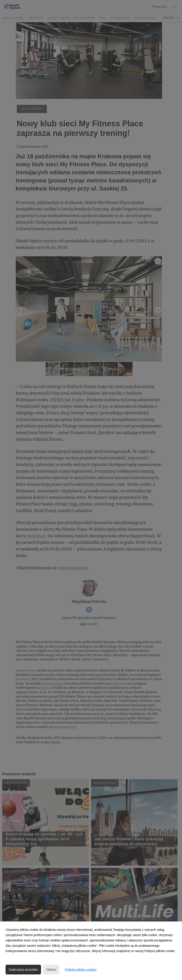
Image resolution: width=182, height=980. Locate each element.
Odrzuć (51, 970)
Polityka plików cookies (81, 970)
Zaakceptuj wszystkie (23, 970)
